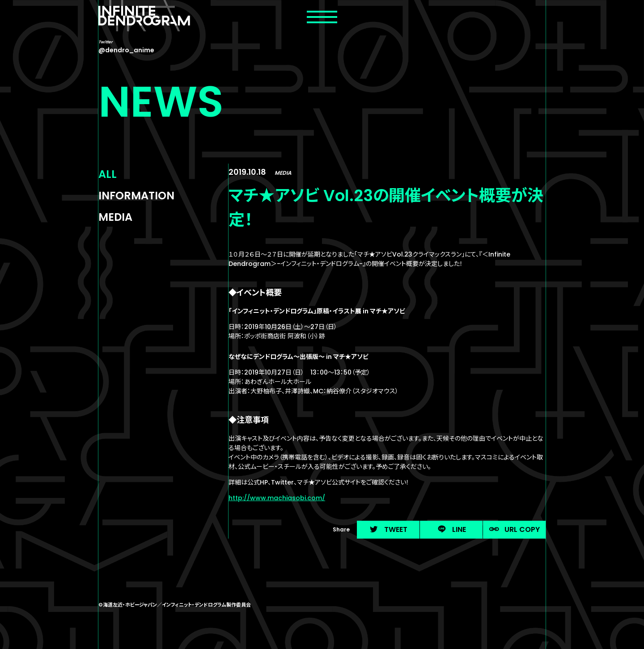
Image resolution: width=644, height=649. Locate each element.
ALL (108, 174)
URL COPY (515, 529)
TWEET (388, 529)
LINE (451, 529)
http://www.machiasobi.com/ (277, 498)
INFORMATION (136, 196)
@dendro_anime (126, 50)
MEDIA (115, 217)
